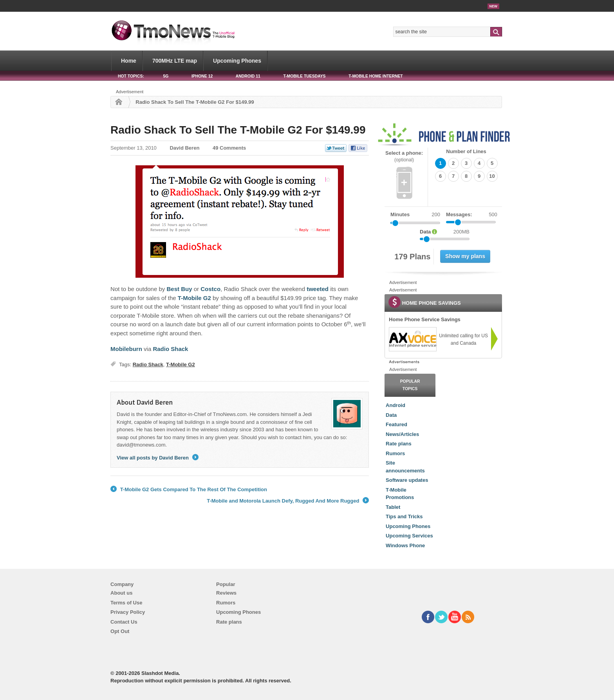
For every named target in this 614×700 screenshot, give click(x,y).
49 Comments (229, 148)
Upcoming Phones (237, 61)
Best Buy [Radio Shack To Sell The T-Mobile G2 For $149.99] (179, 289)
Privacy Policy (128, 612)
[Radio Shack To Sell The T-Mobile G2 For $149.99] (240, 222)
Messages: (472, 215)
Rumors (395, 453)
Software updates (407, 480)
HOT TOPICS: (131, 76)
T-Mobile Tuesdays (304, 76)
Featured (396, 424)
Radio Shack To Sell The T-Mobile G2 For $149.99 (238, 130)
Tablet (393, 507)
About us (121, 593)
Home (129, 61)
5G (166, 76)
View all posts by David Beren (158, 458)
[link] (412, 339)
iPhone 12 (202, 76)
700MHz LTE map (175, 61)
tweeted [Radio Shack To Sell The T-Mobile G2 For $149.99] (318, 289)
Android (395, 405)
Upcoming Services (409, 536)
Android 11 (248, 76)
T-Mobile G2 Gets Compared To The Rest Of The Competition (189, 490)
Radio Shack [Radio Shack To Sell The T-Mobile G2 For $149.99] (170, 349)
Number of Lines (466, 151)
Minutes (400, 214)
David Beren (184, 148)
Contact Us (124, 622)
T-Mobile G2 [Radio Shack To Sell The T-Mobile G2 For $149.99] (194, 298)
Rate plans (399, 444)
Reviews (226, 593)
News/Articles (402, 434)
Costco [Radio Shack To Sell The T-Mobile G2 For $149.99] (210, 289)
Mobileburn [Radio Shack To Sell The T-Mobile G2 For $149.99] (126, 349)
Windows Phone (405, 545)
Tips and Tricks (404, 516)
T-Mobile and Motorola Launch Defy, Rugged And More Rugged (288, 501)
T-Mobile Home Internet (376, 76)
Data (391, 415)
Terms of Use (126, 603)
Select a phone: (404, 156)
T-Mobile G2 (181, 364)
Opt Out (120, 631)
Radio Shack (148, 364)
